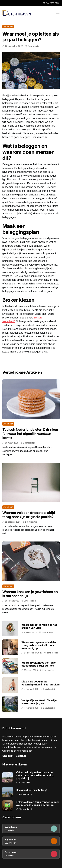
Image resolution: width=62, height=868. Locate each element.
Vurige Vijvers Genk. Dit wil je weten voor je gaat (39, 702)
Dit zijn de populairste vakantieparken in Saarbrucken (40, 683)
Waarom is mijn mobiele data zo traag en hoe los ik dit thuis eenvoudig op (40, 645)
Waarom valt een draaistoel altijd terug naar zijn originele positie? (29, 515)
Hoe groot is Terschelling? (32, 790)
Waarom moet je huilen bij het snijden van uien (39, 626)
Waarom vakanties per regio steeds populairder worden (39, 664)
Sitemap (8, 756)
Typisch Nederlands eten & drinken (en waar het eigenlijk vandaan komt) (30, 434)
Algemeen (8, 27)
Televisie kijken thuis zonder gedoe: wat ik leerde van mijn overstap (37, 804)
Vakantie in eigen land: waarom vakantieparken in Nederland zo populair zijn (35, 775)
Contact (21, 756)
